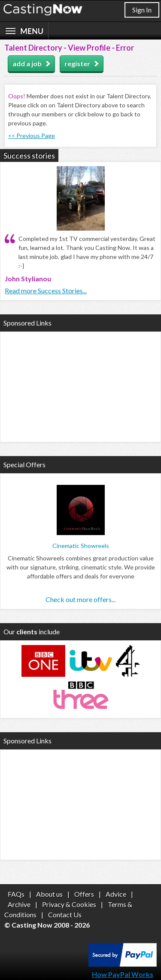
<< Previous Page (32, 135)
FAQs (16, 894)
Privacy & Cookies (69, 904)
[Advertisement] (80, 386)
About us (49, 894)
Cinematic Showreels (81, 546)
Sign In (142, 10)
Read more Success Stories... (46, 291)
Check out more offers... (80, 599)
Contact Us (65, 915)
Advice (116, 894)
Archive (19, 904)
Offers (84, 894)
